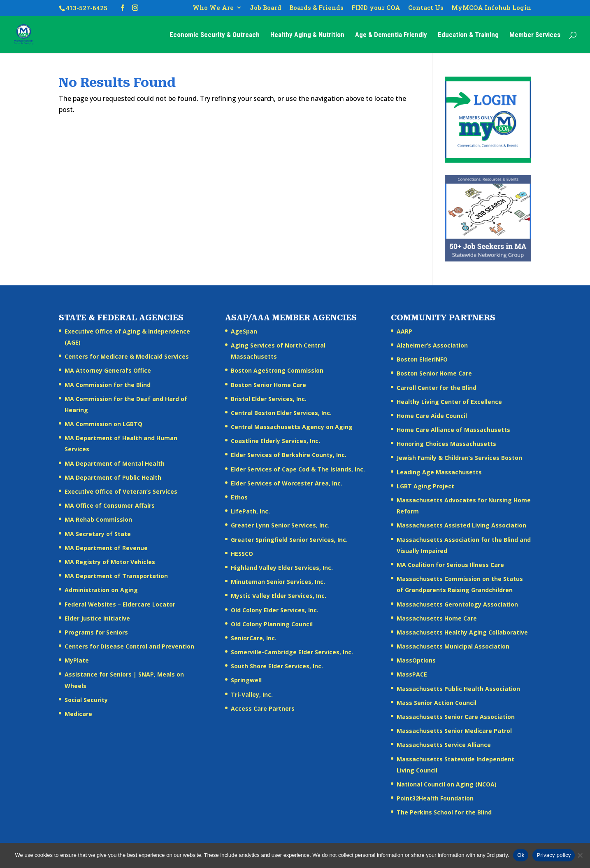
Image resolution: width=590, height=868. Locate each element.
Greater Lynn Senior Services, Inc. (280, 525)
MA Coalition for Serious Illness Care (450, 565)
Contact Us (426, 8)
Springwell (246, 680)
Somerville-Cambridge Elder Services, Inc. (292, 652)
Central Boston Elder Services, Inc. (281, 413)
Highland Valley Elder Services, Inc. (282, 568)
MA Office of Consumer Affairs (110, 505)
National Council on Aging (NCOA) (447, 784)
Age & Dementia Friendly (391, 35)
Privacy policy (554, 855)
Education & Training (468, 35)
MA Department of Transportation (116, 576)
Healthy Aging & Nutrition (307, 35)
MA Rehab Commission (98, 519)
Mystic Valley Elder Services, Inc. (279, 596)
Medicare (78, 714)
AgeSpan (244, 331)
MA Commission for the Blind (108, 385)
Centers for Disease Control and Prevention (129, 646)
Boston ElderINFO (422, 359)
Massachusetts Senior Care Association (456, 717)
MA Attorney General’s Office (108, 370)
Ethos (239, 497)
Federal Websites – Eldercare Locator (120, 604)
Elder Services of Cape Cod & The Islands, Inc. (298, 469)
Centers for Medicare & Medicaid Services (127, 356)
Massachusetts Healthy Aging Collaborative (462, 632)
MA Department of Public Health (113, 477)
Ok (521, 855)
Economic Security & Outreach (215, 35)
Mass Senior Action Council (437, 703)
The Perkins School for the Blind (444, 812)
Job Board (266, 8)
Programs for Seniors (96, 632)
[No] (580, 855)
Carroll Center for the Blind (437, 388)
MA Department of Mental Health (115, 463)
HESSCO (242, 554)
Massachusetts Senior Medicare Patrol (454, 731)
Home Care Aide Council (432, 416)
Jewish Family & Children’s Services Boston (459, 458)
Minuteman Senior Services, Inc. (278, 582)
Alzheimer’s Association (432, 345)
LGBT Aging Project (425, 486)
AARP (404, 331)
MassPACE (412, 674)
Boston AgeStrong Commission (277, 370)
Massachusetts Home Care (437, 618)
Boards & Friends (316, 8)
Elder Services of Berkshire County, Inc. (289, 455)
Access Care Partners (263, 708)
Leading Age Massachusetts (439, 472)
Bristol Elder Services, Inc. (269, 399)
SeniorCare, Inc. (254, 638)
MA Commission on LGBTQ (103, 424)
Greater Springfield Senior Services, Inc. (289, 540)
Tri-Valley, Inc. (252, 694)
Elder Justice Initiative (97, 618)
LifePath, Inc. (250, 511)
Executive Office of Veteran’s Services (121, 491)
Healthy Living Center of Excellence (449, 402)
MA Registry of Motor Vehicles (110, 562)
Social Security (86, 700)
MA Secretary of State (98, 534)
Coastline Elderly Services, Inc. (275, 441)
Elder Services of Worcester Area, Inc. (287, 483)
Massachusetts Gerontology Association (457, 604)
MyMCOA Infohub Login (491, 8)
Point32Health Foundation (435, 798)
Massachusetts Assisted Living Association (461, 525)
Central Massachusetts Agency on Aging (292, 427)
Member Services (535, 35)
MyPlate (77, 660)
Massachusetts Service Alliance (444, 745)
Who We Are (213, 8)
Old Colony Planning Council (272, 624)
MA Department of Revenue (106, 548)
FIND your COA (376, 8)
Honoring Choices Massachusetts (446, 444)
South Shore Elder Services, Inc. (277, 666)
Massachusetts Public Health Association (458, 689)
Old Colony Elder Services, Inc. (275, 610)
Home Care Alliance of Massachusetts (453, 430)
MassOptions (416, 660)
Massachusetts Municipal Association (453, 646)
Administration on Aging (101, 590)
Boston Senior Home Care (268, 385)
